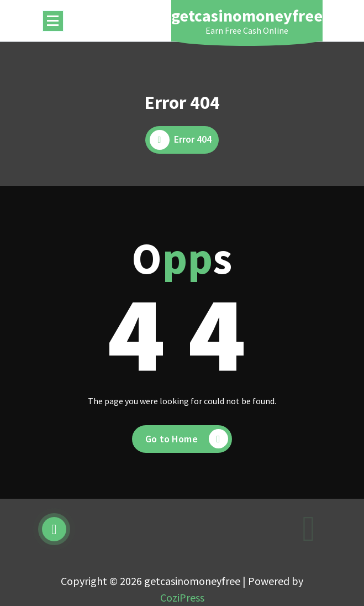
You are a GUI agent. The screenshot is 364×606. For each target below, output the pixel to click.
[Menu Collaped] (53, 21)
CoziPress (182, 597)
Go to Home (187, 439)
